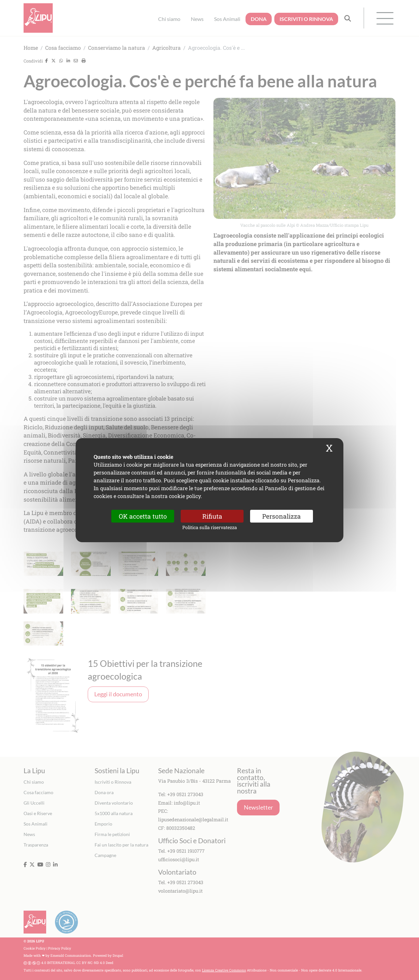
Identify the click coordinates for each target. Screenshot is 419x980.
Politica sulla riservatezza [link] (210, 527)
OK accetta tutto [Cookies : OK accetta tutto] (143, 516)
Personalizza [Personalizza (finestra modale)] (282, 516)
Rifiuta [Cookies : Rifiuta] (212, 516)
